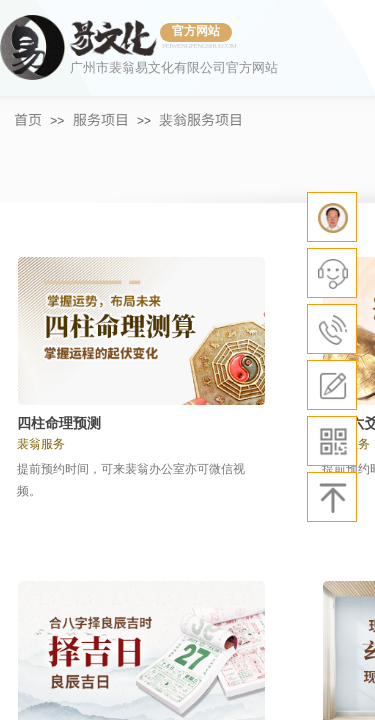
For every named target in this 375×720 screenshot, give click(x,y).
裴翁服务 (41, 444)
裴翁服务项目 (201, 119)
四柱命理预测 (59, 423)
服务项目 (101, 119)
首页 (28, 119)
